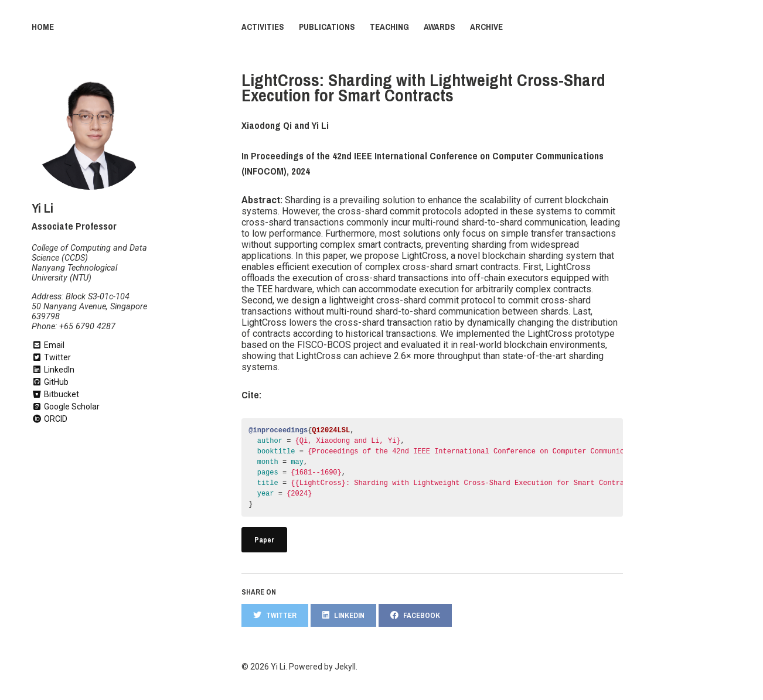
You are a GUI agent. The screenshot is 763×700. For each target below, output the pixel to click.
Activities (263, 27)
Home (43, 27)
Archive (486, 27)
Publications (327, 27)
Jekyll (345, 667)
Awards (440, 27)
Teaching (389, 27)
